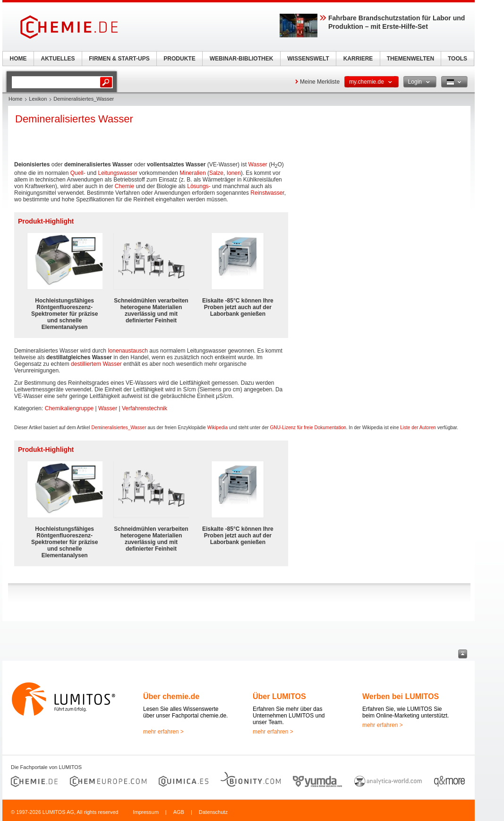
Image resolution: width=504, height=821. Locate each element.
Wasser (258, 164)
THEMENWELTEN (410, 59)
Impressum (145, 812)
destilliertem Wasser (96, 364)
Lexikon (38, 99)
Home (15, 99)
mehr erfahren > (163, 732)
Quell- (78, 173)
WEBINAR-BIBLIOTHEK (242, 59)
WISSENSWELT (308, 59)
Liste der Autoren (418, 428)
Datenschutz (213, 812)
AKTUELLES (58, 59)
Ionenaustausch (128, 351)
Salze (216, 173)
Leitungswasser (117, 173)
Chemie (124, 186)
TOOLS (457, 59)
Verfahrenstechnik (145, 408)
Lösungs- (199, 186)
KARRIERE (358, 59)
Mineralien (192, 173)
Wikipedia (218, 428)
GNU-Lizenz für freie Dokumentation (308, 428)
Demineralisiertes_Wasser (119, 428)
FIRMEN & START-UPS (119, 59)
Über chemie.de (171, 696)
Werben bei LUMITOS (401, 696)
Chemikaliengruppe (69, 408)
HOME (18, 59)
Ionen (234, 173)
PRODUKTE (179, 59)
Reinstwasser (267, 193)
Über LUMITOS (279, 696)
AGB (179, 812)
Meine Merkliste (320, 82)
